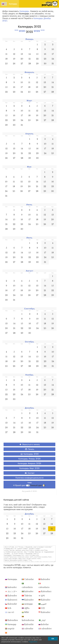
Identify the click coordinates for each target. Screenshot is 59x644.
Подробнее (33, 642)
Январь (30, 39)
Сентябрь (30, 309)
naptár (10, 631)
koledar (44, 627)
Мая (29, 167)
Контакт (29, 473)
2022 (37, 31)
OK (53, 639)
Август (30, 271)
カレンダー (11, 594)
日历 (42, 610)
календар (27, 606)
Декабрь (30, 408)
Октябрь (30, 342)
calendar (28, 631)
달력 (42, 598)
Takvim (27, 598)
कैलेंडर (25, 614)
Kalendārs (11, 622)
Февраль (29, 72)
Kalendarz (45, 594)
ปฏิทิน (26, 610)
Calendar (28, 581)
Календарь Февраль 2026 (29, 463)
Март (29, 101)
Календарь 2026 (29, 454)
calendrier (45, 631)
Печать (29, 449)
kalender (44, 581)
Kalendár (28, 627)
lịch (8, 610)
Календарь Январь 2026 (29, 459)
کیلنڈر (42, 622)
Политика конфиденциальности (29, 478)
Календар (11, 627)
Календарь (9, 4)
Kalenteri (11, 602)
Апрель (29, 134)
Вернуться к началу (29, 444)
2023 (43, 30)
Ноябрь (29, 375)
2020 (22, 31)
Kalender (11, 598)
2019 (16, 30)
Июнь (29, 205)
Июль (29, 238)
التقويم (42, 606)
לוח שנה (10, 614)
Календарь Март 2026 (29, 468)
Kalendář (11, 606)
